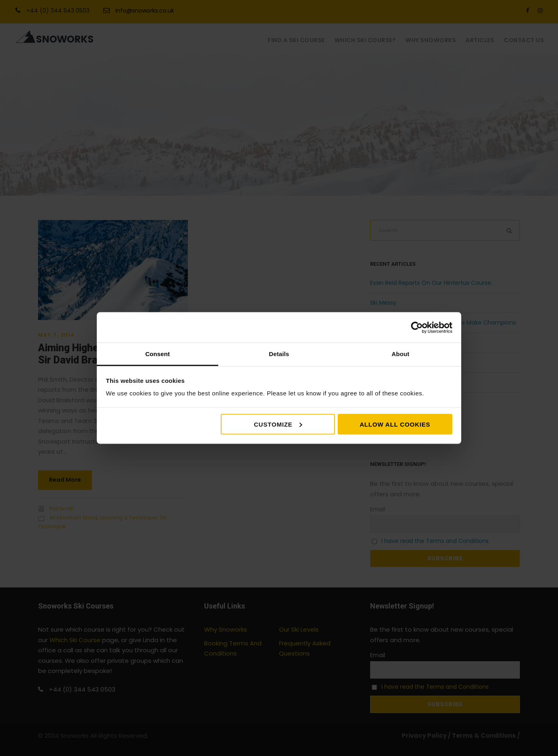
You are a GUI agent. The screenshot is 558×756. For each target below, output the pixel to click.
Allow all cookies (395, 424)
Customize (278, 424)
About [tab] (400, 354)
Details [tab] (279, 354)
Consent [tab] (158, 354)
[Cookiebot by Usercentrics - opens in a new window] (417, 327)
